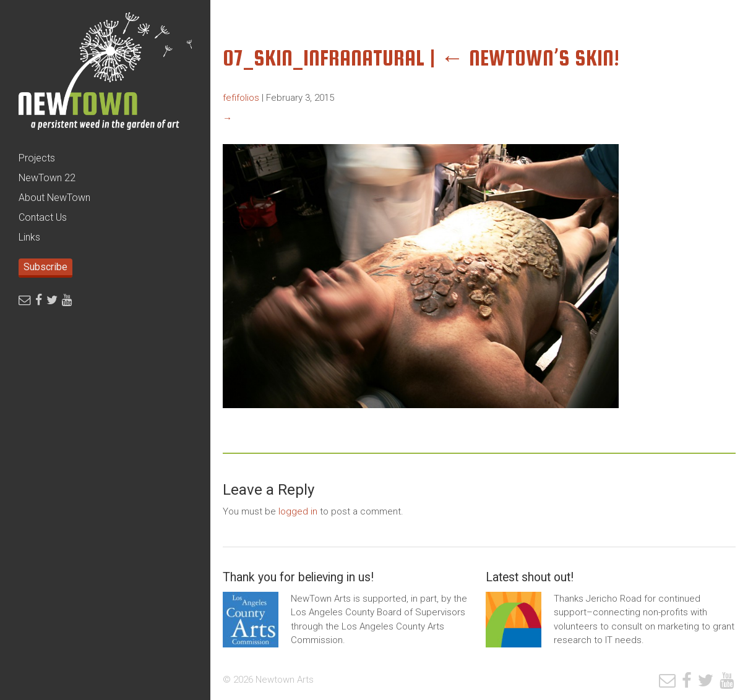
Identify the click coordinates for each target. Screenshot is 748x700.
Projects (37, 158)
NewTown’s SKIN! (530, 58)
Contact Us (43, 217)
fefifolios (241, 98)
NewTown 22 (47, 178)
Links (29, 237)
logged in (298, 511)
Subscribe (45, 267)
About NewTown (54, 198)
